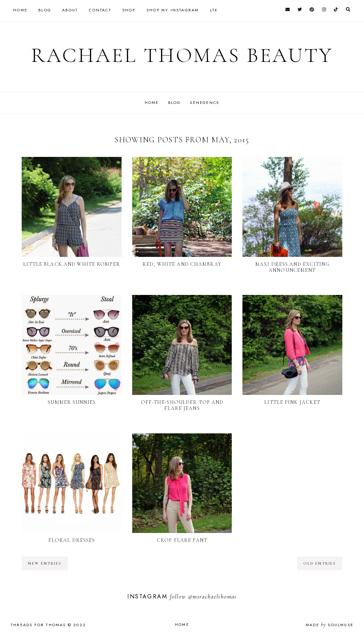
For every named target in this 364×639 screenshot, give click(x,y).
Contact (100, 10)
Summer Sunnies (72, 402)
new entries (45, 563)
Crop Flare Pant (182, 540)
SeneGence (207, 102)
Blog (45, 10)
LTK (214, 10)
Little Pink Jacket (292, 402)
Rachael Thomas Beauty (182, 55)
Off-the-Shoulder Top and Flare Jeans (182, 405)
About (70, 10)
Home (20, 10)
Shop (129, 10)
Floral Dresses (72, 540)
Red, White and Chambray (182, 264)
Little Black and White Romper (71, 264)
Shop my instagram (173, 10)
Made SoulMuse (330, 625)
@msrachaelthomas (212, 596)
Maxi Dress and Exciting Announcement (292, 267)
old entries (320, 563)
